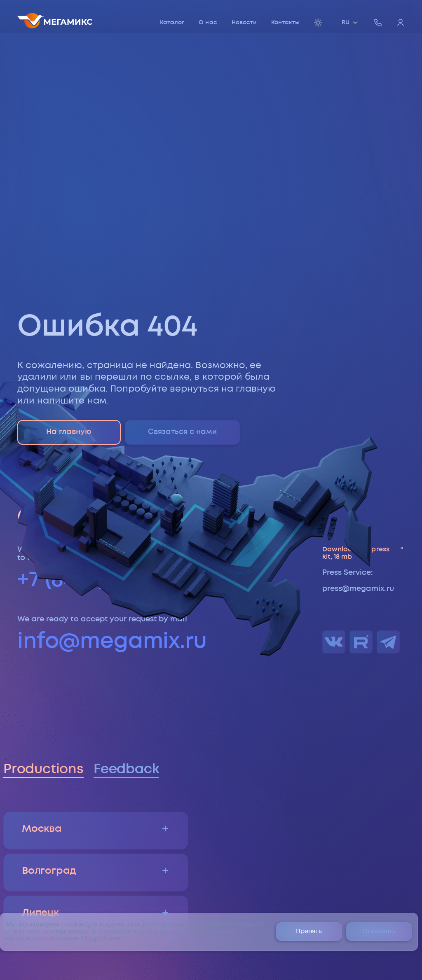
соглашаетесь (209, 932)
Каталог (172, 23)
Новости (244, 23)
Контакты (285, 23)
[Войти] (401, 23)
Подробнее (101, 939)
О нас (208, 23)
